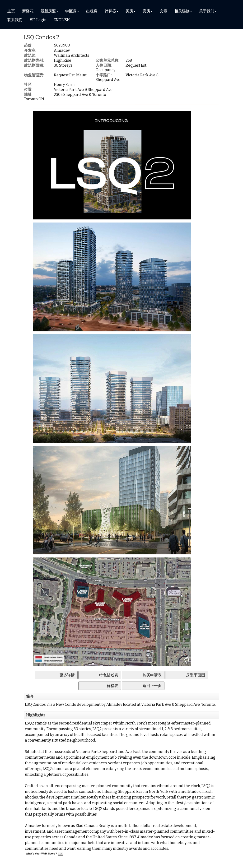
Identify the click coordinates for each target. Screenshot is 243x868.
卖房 (146, 11)
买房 (129, 11)
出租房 (92, 11)
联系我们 (15, 20)
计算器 (110, 11)
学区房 (71, 11)
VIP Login (38, 20)
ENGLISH (62, 20)
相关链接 (182, 11)
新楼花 (28, 11)
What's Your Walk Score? (44, 854)
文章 (164, 11)
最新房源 (48, 11)
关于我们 (207, 11)
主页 (11, 11)
